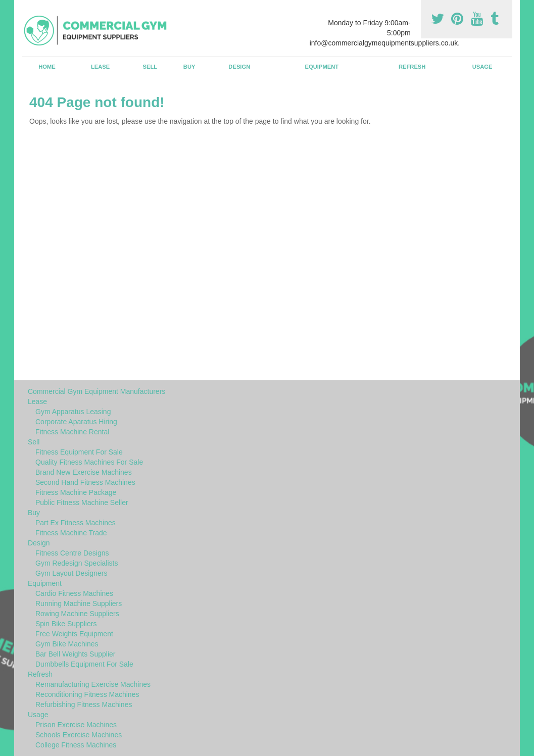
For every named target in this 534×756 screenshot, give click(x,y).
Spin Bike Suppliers (66, 624)
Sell (150, 67)
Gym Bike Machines (67, 644)
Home (47, 67)
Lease (100, 67)
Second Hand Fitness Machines (85, 482)
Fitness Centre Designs (72, 553)
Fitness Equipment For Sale (79, 452)
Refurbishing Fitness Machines (84, 704)
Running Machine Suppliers (79, 603)
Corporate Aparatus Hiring (76, 422)
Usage (482, 67)
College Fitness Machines (76, 745)
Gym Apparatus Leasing (73, 412)
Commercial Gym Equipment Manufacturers (96, 391)
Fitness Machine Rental (72, 432)
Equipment (322, 67)
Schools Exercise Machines (79, 735)
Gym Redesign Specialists (77, 563)
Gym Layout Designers (71, 573)
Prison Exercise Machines (76, 725)
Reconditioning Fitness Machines (87, 694)
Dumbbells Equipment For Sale (84, 664)
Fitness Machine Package (76, 492)
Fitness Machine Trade (71, 533)
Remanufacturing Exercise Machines (93, 684)
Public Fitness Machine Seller (82, 502)
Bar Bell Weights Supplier (75, 654)
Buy (189, 67)
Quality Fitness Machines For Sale (89, 462)
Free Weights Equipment (74, 634)
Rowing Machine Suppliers (77, 614)
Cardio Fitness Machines (74, 593)
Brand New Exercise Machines (84, 472)
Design (239, 67)
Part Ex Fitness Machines (76, 523)
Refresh (412, 67)
